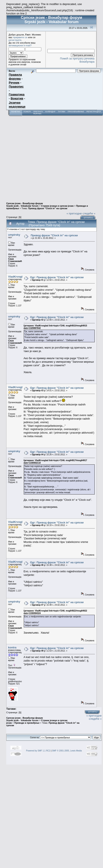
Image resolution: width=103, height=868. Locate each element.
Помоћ (27, 112)
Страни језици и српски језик (57, 206)
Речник (14, 83)
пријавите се (20, 37)
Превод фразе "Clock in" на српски (48, 208)
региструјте (15, 40)
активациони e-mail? (20, 45)
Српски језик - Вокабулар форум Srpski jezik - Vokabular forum (24, 205)
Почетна (16, 112)
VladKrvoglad (17, 277)
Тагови (61, 112)
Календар (50, 112)
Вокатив (17, 98)
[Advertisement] (39, 157)
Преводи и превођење (27, 723)
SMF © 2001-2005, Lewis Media (67, 751)
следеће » (89, 213)
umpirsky (14, 235)
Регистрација (94, 112)
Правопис (16, 87)
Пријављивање (76, 112)
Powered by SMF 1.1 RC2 (38, 751)
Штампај (88, 218)
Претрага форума (38, 113)
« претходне (74, 213)
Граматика (17, 94)
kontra (12, 647)
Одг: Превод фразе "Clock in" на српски (57, 277)
